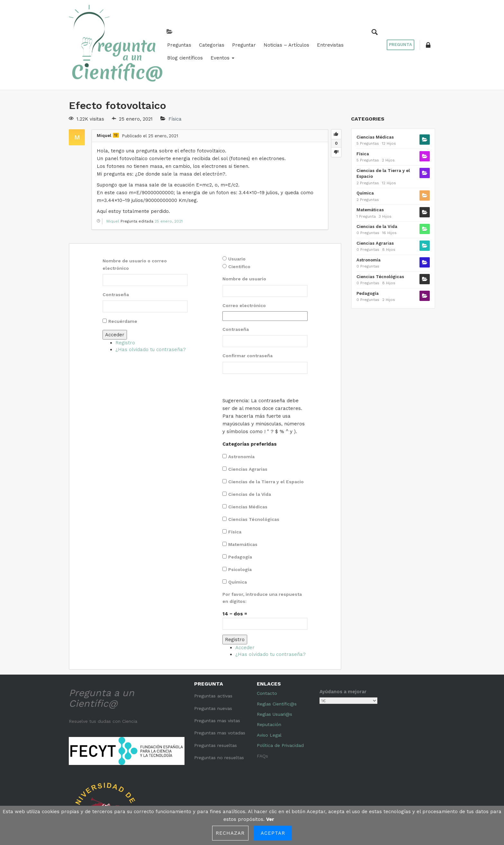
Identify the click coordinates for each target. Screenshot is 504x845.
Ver (270, 819)
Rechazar (230, 833)
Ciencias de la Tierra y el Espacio (266, 438)
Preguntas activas (213, 652)
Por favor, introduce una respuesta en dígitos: (262, 554)
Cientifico (239, 223)
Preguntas (128, 30)
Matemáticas (243, 501)
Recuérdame (123, 278)
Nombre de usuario (244, 235)
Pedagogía (240, 513)
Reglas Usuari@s (274, 671)
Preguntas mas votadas (220, 689)
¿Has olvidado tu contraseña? (151, 306)
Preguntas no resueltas (219, 714)
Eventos (355, 30)
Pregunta (398, 23)
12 (116, 92)
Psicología (240, 526)
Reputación (269, 681)
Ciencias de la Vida (250, 451)
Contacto (267, 650)
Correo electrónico (244, 262)
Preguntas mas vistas (217, 677)
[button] (427, 23)
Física (175, 76)
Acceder (115, 291)
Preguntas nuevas (213, 665)
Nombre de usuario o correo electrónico (135, 221)
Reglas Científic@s (277, 660)
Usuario (237, 215)
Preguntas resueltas (216, 702)
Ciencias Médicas (248, 463)
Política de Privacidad (280, 702)
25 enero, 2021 (169, 178)
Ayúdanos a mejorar (343, 648)
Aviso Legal (269, 692)
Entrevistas (279, 30)
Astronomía (241, 413)
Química (238, 539)
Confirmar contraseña (248, 312)
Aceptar (273, 833)
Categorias (161, 30)
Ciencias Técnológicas (254, 476)
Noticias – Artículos (235, 30)
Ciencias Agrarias (248, 426)
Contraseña (116, 251)
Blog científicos (318, 30)
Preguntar (193, 30)
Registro (125, 299)
